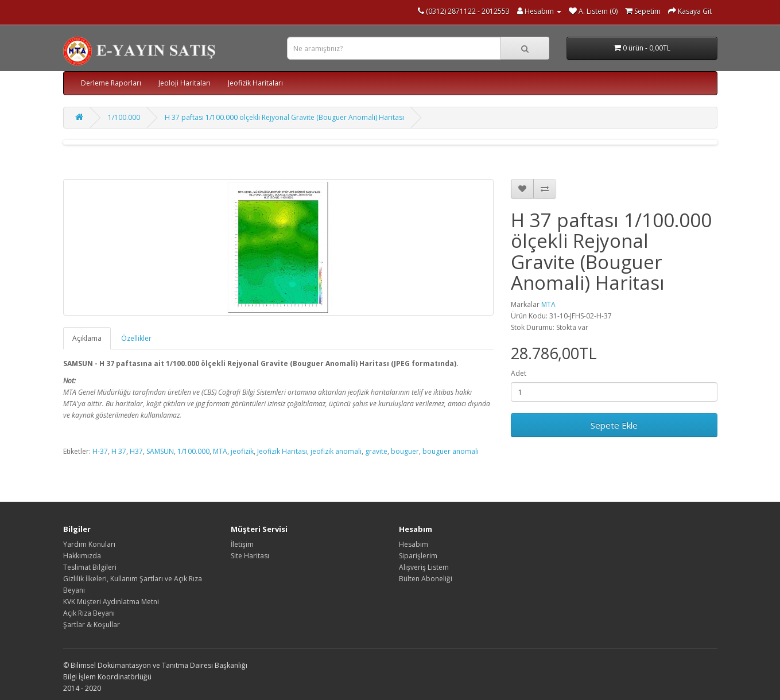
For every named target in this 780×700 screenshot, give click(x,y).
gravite (376, 451)
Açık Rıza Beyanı (89, 613)
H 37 (119, 451)
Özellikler (136, 338)
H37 (136, 451)
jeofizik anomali (336, 451)
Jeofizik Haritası (282, 451)
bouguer (405, 451)
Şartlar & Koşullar (92, 625)
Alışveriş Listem (424, 567)
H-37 (100, 451)
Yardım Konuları (89, 544)
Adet (519, 373)
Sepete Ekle (614, 425)
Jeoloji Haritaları (185, 83)
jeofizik (242, 451)
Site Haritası (250, 556)
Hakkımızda (82, 556)
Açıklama (87, 338)
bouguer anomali (451, 451)
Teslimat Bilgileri (90, 567)
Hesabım (414, 544)
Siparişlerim (418, 556)
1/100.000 (124, 117)
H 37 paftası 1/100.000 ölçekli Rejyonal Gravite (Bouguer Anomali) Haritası (284, 117)
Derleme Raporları (111, 83)
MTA (548, 304)
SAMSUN (160, 451)
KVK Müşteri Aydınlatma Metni (111, 602)
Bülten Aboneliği (426, 579)
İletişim (242, 544)
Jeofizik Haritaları (255, 83)
